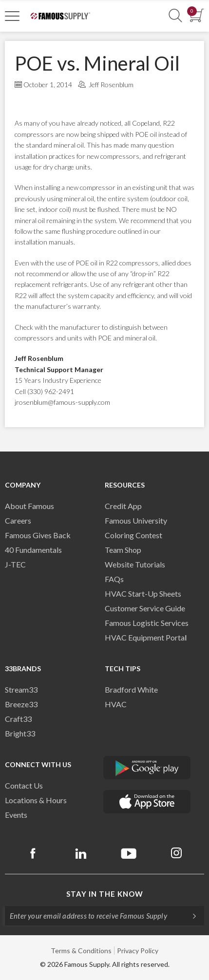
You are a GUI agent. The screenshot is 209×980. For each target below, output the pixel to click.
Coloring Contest (133, 535)
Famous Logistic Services (147, 623)
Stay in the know (105, 894)
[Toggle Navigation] (12, 16)
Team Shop (123, 550)
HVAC (116, 704)
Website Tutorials (135, 564)
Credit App (123, 506)
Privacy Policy (138, 951)
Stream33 (21, 689)
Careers (18, 520)
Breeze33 (21, 704)
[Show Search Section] (175, 16)
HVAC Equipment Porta (145, 637)
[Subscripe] (190, 916)
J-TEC (15, 564)
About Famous (29, 506)
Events (16, 815)
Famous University (136, 520)
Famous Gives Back (38, 535)
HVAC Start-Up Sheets (143, 594)
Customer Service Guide (145, 608)
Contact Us (24, 785)
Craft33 (18, 719)
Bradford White (131, 689)
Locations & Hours (36, 800)
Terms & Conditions (81, 951)
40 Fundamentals (33, 550)
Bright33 (20, 733)
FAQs (114, 579)
